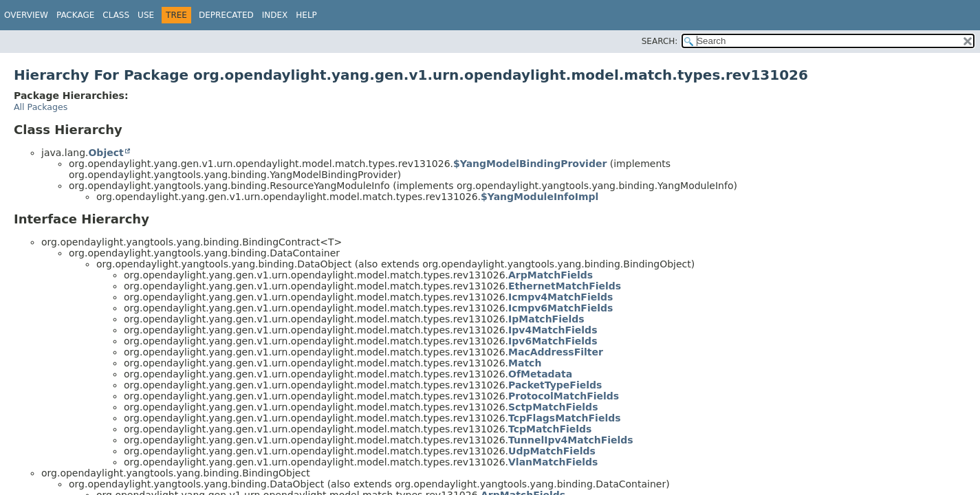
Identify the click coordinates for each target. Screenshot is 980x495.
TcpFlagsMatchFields (565, 418)
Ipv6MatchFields (553, 341)
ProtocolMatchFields (564, 396)
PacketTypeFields (555, 385)
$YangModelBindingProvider (530, 164)
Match (525, 363)
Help (306, 15)
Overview (26, 15)
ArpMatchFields (551, 275)
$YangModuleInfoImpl (540, 197)
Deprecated (226, 15)
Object (106, 153)
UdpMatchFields (552, 451)
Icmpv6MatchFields (560, 308)
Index (275, 15)
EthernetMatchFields (565, 286)
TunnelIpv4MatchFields (571, 440)
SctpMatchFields (553, 407)
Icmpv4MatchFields (560, 297)
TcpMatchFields (550, 429)
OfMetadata (540, 374)
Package (75, 15)
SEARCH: (660, 41)
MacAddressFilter (556, 352)
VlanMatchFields (553, 462)
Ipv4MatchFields (553, 330)
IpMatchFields (546, 319)
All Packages (41, 107)
